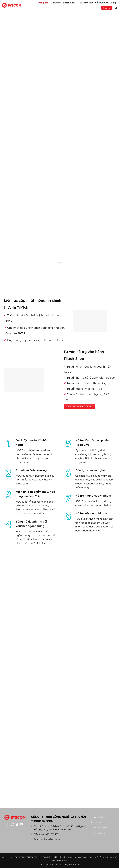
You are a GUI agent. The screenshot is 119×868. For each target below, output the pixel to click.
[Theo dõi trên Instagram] (13, 825)
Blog (113, 3)
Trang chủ (43, 3)
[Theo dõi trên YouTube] (22, 825)
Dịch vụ (56, 3)
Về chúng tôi (102, 3)
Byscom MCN (70, 3)
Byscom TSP (86, 3)
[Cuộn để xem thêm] (60, 263)
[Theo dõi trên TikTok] (17, 825)
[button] (116, 8)
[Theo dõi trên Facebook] (8, 825)
